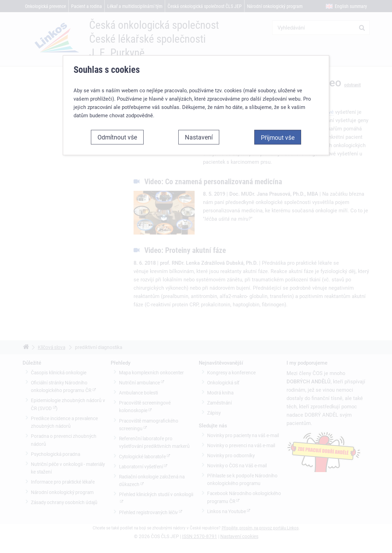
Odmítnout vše (117, 137)
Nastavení (199, 137)
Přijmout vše (278, 137)
